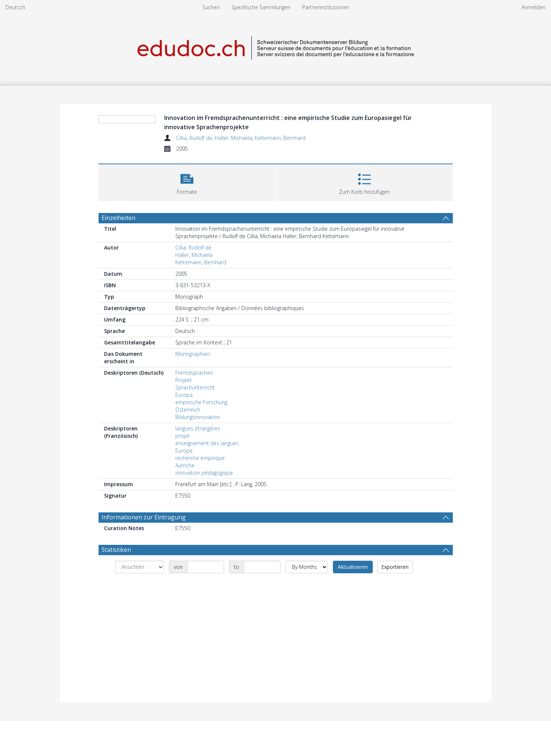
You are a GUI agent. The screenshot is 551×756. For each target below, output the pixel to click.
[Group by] (140, 567)
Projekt (184, 380)
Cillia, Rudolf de (194, 138)
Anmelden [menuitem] (533, 7)
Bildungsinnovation (198, 417)
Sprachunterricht (195, 387)
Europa (184, 395)
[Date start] (206, 567)
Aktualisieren (353, 567)
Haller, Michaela (233, 138)
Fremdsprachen (194, 373)
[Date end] (262, 567)
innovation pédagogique (204, 473)
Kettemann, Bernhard (280, 138)
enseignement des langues (207, 443)
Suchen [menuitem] (211, 7)
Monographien (193, 354)
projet (182, 436)
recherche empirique (200, 458)
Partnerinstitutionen (326, 7)
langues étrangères (198, 428)
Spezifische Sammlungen (261, 7)
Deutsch (15, 7)
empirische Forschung (201, 402)
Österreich (188, 410)
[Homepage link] (276, 47)
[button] (187, 182)
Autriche (185, 465)
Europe (184, 451)
